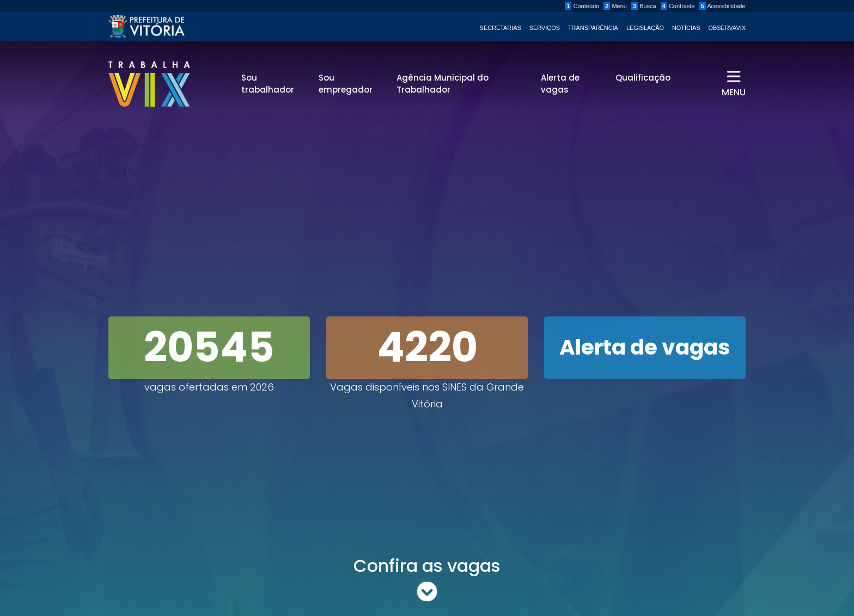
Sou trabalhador (268, 84)
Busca (644, 6)
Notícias (686, 28)
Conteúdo (582, 6)
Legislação (645, 28)
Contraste (678, 6)
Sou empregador (346, 84)
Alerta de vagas (560, 84)
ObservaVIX (727, 28)
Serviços (545, 28)
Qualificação (643, 78)
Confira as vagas (427, 578)
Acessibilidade (722, 6)
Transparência (593, 28)
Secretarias (501, 28)
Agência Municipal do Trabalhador (443, 84)
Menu (615, 6)
